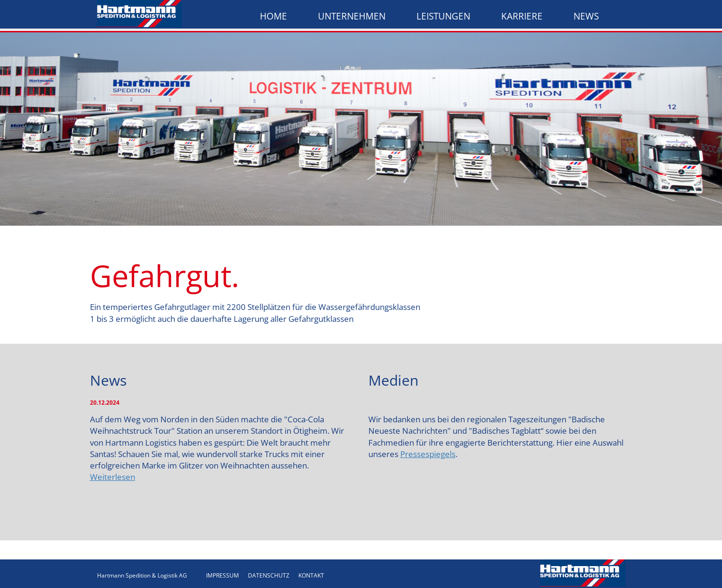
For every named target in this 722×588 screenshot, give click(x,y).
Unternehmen (352, 16)
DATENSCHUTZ (269, 575)
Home (273, 16)
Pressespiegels (428, 454)
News (586, 16)
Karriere (522, 16)
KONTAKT (311, 575)
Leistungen (443, 16)
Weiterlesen (113, 477)
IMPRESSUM (223, 575)
